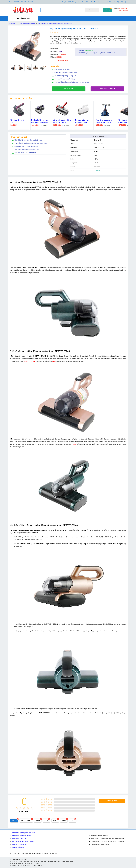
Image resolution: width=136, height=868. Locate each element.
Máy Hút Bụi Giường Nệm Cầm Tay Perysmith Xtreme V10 (61, 121)
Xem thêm (98, 170)
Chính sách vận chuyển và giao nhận (24, 833)
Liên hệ (117, 2)
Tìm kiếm (92, 10)
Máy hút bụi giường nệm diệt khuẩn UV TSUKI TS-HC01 (124, 121)
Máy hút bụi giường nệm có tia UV (39, 121)
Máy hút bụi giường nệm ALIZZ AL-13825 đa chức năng (17, 121)
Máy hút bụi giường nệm (27, 23)
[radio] (17, 808)
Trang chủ (14, 23)
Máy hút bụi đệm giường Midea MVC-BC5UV (103, 121)
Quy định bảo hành (18, 847)
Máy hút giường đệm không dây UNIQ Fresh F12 (82, 121)
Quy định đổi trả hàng (69, 2)
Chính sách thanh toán (19, 839)
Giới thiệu (124, 2)
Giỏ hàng (107, 10)
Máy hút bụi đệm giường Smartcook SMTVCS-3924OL (55, 23)
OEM (60, 51)
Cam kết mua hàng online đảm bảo (89, 2)
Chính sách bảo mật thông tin (22, 836)
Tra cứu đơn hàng (107, 2)
